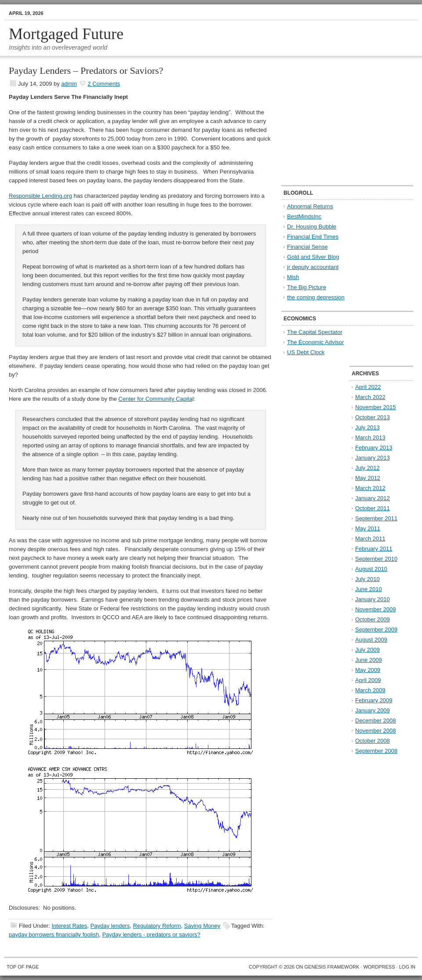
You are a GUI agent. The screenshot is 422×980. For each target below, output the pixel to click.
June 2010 (369, 589)
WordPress (379, 967)
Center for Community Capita (155, 399)
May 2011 (368, 528)
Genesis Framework (332, 967)
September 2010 (376, 559)
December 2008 (376, 720)
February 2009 (374, 700)
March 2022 (370, 397)
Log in (407, 967)
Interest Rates (69, 926)
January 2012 (373, 498)
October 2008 (373, 741)
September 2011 (376, 518)
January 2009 (373, 710)
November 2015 (376, 407)
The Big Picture (307, 287)
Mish (293, 277)
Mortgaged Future (66, 34)
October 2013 (373, 417)
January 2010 (373, 599)
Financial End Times (313, 237)
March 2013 (370, 437)
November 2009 (376, 609)
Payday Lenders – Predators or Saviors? (86, 71)
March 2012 (370, 488)
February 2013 (374, 448)
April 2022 (368, 387)
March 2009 (370, 690)
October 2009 (373, 619)
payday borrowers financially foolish (54, 935)
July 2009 (367, 650)
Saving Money (202, 926)
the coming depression (316, 297)
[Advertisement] (336, 121)
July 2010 (367, 579)
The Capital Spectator (315, 332)
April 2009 (368, 680)
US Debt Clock (306, 352)
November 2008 (376, 731)
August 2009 (371, 640)
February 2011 (374, 549)
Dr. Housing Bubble (312, 227)
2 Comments (104, 84)
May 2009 (368, 670)
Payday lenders (110, 926)
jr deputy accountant (313, 267)
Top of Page (23, 967)
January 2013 (373, 458)
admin (69, 84)
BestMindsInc (304, 216)
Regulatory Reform (157, 926)
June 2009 (369, 660)
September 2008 (376, 751)
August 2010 (371, 569)
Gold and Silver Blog (313, 257)
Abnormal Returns (310, 206)
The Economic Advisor (315, 342)
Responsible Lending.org (40, 196)
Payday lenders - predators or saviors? (151, 935)
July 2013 (367, 427)
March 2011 (370, 539)
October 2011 (373, 508)
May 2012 (368, 478)
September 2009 (376, 630)
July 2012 (367, 468)
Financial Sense (307, 247)
